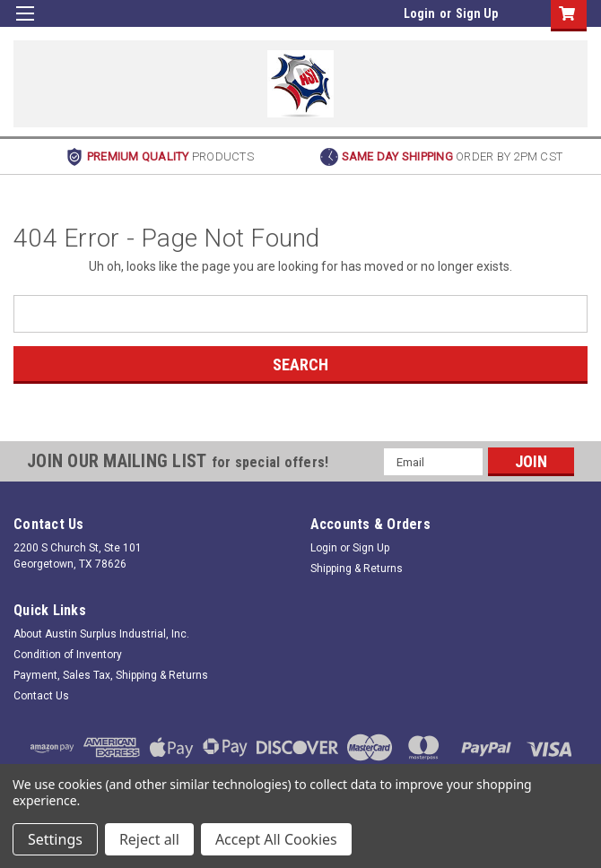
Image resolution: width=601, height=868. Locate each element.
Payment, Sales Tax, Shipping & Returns (111, 675)
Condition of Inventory (68, 655)
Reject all (149, 839)
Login (419, 13)
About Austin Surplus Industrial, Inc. (101, 634)
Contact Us (41, 696)
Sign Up (477, 13)
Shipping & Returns (357, 569)
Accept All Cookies (276, 839)
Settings (55, 839)
